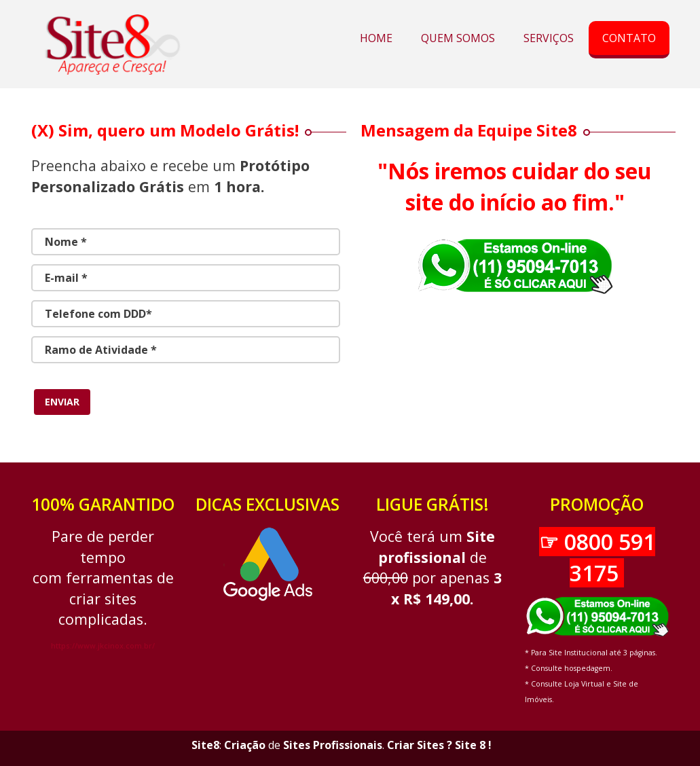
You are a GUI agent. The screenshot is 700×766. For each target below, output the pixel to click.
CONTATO (629, 38)
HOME (376, 38)
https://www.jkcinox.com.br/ (103, 646)
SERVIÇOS (549, 38)
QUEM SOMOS (458, 38)
